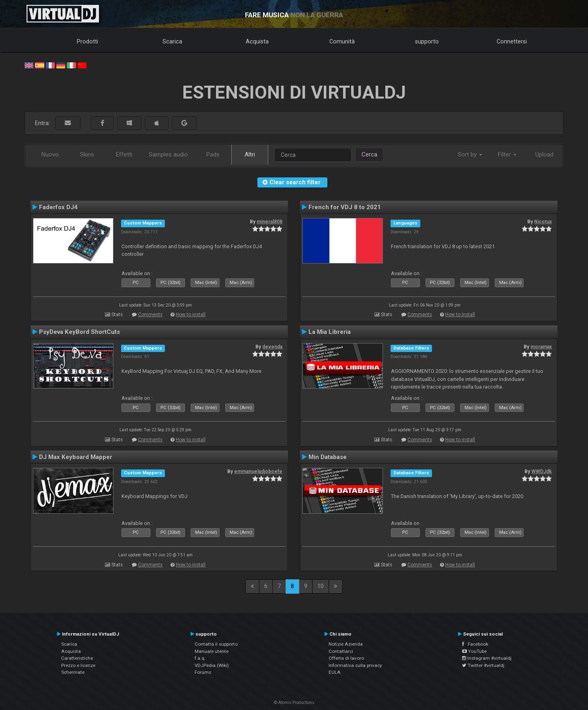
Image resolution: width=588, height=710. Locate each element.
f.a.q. (200, 658)
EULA (335, 672)
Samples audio (168, 154)
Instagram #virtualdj (487, 658)
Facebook (475, 644)
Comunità (342, 41)
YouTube (474, 651)
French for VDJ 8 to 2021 (345, 207)
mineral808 (269, 222)
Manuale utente (212, 651)
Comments (150, 315)
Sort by (470, 154)
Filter (507, 154)
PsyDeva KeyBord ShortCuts (79, 332)
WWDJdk (542, 471)
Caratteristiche (77, 658)
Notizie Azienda (346, 644)
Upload (544, 154)
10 (321, 586)
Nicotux (543, 222)
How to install (191, 315)
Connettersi (512, 41)
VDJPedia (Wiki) (212, 665)
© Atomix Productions (294, 703)
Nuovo (50, 154)
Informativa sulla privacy (355, 665)
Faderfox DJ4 (58, 207)
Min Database (328, 457)
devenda (272, 347)
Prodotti (87, 41)
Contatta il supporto (216, 644)
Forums (203, 672)
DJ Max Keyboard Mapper (76, 457)
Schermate (73, 672)
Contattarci (341, 651)
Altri (250, 154)
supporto (427, 41)
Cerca (369, 154)
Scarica (172, 41)
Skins (87, 154)
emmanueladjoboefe (258, 471)
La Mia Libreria (330, 332)
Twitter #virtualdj (483, 665)
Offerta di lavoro (346, 658)
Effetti (124, 154)
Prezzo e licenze (78, 665)
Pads (213, 154)
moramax (541, 347)
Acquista (257, 41)
